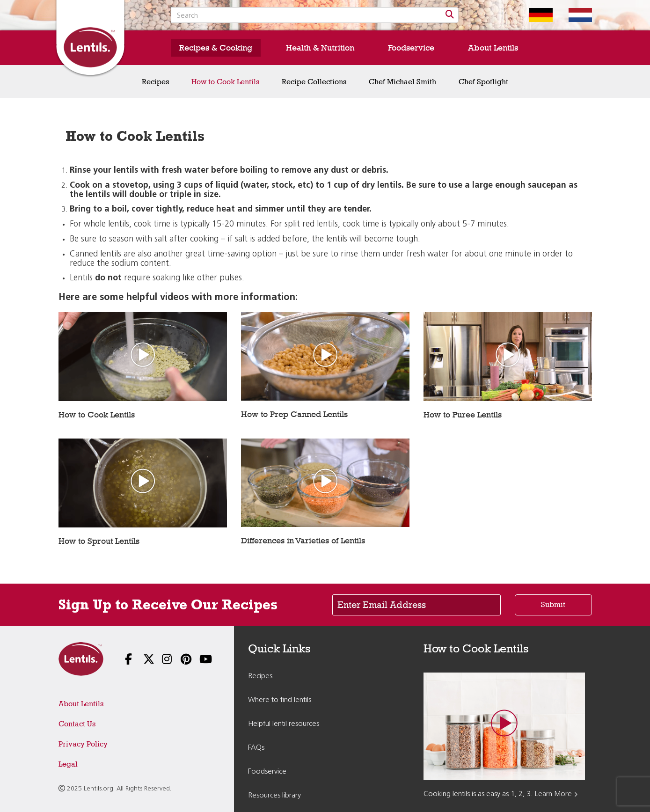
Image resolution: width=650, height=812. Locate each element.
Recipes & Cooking (216, 48)
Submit (553, 604)
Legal (68, 764)
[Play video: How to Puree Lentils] (508, 356)
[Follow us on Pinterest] (180, 660)
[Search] (450, 15)
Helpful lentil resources (284, 724)
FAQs (256, 748)
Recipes (155, 82)
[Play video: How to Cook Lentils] (143, 356)
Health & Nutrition (320, 48)
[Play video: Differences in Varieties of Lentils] (325, 482)
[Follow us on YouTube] (198, 660)
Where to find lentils (280, 700)
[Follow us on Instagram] (161, 660)
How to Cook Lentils (225, 82)
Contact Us (77, 724)
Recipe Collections (314, 82)
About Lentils (493, 48)
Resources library (274, 796)
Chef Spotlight (483, 82)
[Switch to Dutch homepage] (573, 15)
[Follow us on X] (142, 660)
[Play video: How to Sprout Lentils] (143, 482)
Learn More (553, 794)
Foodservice (411, 48)
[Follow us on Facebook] (124, 660)
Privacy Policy (83, 744)
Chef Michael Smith (402, 82)
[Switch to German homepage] (534, 15)
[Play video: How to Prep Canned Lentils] (325, 356)
